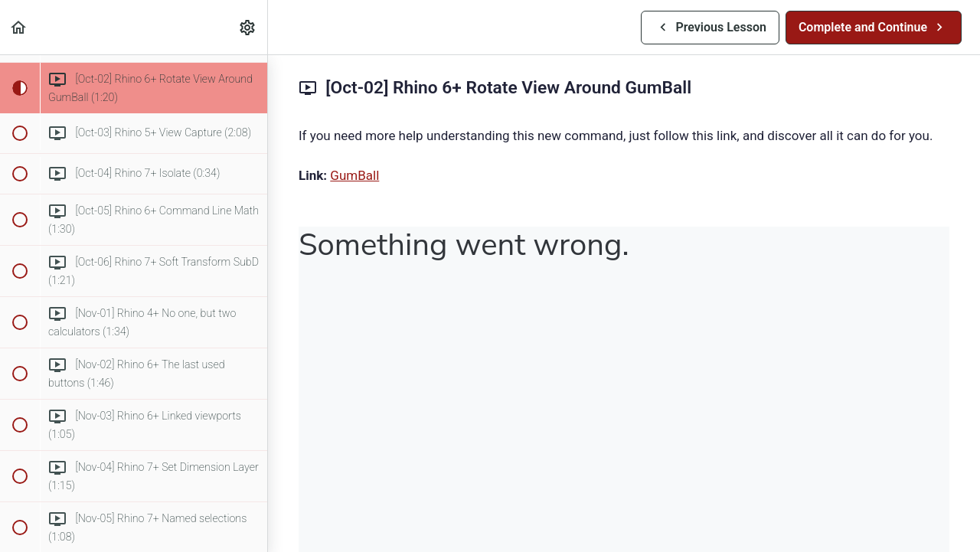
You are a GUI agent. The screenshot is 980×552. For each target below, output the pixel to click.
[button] (19, 27)
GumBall (354, 175)
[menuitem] (248, 27)
